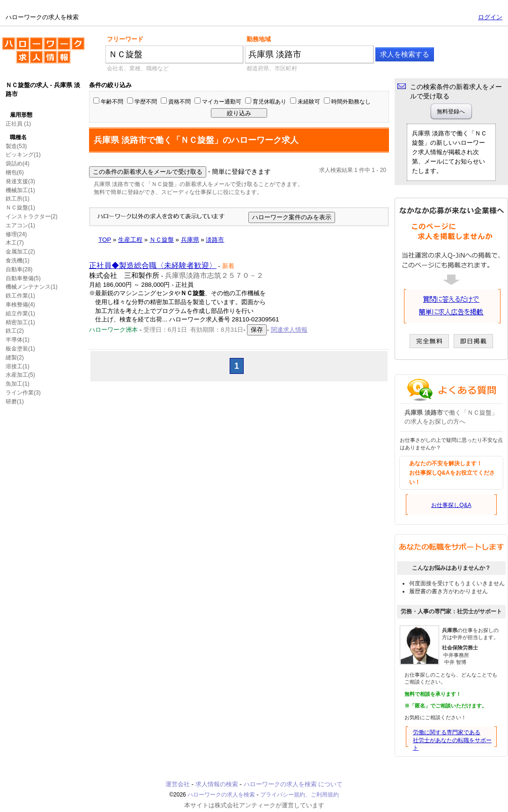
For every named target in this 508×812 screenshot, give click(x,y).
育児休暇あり (269, 102)
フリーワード (125, 39)
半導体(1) (18, 340)
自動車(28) (19, 269)
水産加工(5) (20, 375)
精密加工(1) (20, 322)
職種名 (18, 137)
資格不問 (179, 102)
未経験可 (309, 102)
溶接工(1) (18, 366)
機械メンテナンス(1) (32, 287)
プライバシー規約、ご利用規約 (299, 795)
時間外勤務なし (351, 102)
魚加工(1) (18, 384)
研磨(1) (15, 402)
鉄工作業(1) (20, 296)
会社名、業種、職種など (138, 68)
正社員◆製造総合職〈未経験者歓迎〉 (153, 265)
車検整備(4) (20, 305)
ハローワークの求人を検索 (43, 54)
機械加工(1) (20, 190)
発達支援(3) (20, 181)
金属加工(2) (20, 252)
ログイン (490, 17)
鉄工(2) (15, 331)
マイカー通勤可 (222, 102)
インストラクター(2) (32, 216)
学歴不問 (146, 102)
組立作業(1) (20, 313)
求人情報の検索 (217, 784)
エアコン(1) (20, 225)
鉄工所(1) (18, 199)
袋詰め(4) (18, 164)
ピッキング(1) (23, 155)
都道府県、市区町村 (272, 68)
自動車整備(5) (23, 278)
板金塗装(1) (20, 349)
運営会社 (178, 784)
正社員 (14, 124)
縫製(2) (15, 358)
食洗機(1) (18, 261)
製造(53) (16, 146)
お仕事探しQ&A (451, 505)
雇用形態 (21, 115)
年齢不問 (112, 102)
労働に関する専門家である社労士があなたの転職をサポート (452, 740)
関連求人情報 (289, 330)
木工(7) (15, 243)
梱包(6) (15, 172)
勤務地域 (259, 39)
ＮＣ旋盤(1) (20, 208)
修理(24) (16, 234)
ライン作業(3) (23, 393)
